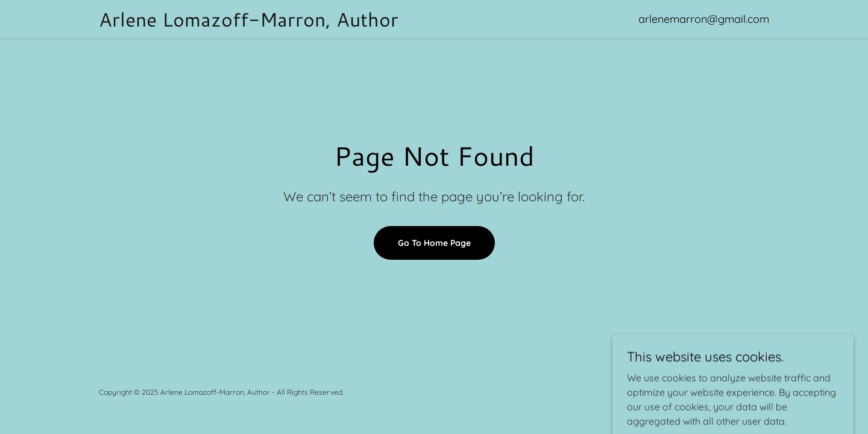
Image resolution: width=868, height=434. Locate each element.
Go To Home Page (434, 243)
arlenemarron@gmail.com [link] (704, 19)
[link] (340, 23)
